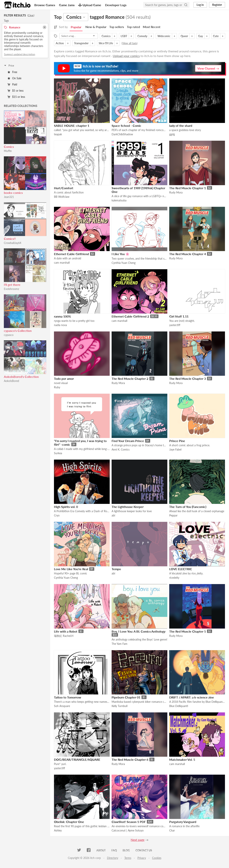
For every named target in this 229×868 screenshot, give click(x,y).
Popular (76, 27)
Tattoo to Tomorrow (68, 697)
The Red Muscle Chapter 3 (188, 379)
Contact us (144, 850)
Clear (31, 15)
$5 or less (16, 91)
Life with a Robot (66, 631)
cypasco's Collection (18, 331)
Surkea (58, 453)
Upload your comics (126, 56)
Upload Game (90, 5)
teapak (58, 134)
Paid (12, 84)
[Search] (186, 5)
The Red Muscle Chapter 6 (130, 759)
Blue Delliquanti (179, 706)
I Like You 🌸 (120, 254)
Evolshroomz (11, 289)
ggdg (172, 134)
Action (60, 43)
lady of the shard (181, 126)
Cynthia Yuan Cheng (124, 263)
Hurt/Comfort (64, 188)
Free (12, 72)
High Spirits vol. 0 (66, 507)
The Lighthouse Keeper (128, 507)
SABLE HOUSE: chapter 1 (72, 126)
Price (9, 66)
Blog (126, 850)
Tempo (116, 569)
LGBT (124, 36)
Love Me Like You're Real (71, 569)
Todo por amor (64, 379)
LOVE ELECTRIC (181, 569)
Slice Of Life (106, 43)
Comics (9, 147)
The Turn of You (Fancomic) (188, 507)
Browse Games (45, 5)
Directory (113, 858)
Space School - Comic (126, 126)
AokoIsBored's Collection (21, 377)
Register (217, 5)
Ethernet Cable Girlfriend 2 (130, 316)
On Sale (14, 78)
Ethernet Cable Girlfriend (71, 254)
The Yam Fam (120, 644)
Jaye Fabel (175, 449)
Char (172, 830)
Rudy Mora (176, 192)
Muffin (8, 151)
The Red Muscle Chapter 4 (188, 254)
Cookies (157, 858)
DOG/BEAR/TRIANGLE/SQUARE (77, 759)
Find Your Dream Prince (128, 441)
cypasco (9, 335)
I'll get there (12, 285)
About (101, 850)
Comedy (142, 36)
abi (113, 515)
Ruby (57, 387)
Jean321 (9, 197)
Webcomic (164, 36)
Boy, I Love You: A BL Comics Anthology (138, 631)
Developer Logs (116, 5)
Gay (200, 36)
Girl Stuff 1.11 (179, 316)
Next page (138, 840)
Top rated (133, 27)
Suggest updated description (20, 54)
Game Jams (67, 5)
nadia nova (60, 325)
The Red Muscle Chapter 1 (188, 188)
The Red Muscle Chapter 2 (130, 379)
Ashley (58, 830)
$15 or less (16, 97)
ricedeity (174, 578)
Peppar (173, 515)
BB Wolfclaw (62, 197)
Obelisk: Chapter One (69, 822)
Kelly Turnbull (120, 706)
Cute (216, 36)
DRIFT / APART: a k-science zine (192, 697)
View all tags (130, 43)
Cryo (57, 515)
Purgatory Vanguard (183, 822)
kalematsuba (119, 200)
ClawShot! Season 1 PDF (129, 822)
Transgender (81, 43)
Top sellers (117, 27)
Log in (200, 5)
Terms (128, 858)
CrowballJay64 (13, 243)
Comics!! (10, 239)
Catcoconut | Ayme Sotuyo (128, 830)
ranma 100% (62, 316)
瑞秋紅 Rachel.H (64, 636)
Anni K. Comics (121, 449)
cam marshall (62, 263)
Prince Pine (177, 441)
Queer (184, 36)
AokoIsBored (11, 381)
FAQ (114, 850)
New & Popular (96, 27)
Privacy (142, 858)
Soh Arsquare (62, 706)
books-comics (13, 193)
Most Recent (152, 27)
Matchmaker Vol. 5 (182, 759)
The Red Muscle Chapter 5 (188, 631)
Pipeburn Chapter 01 (126, 697)
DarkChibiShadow (122, 134)
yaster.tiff (175, 325)
